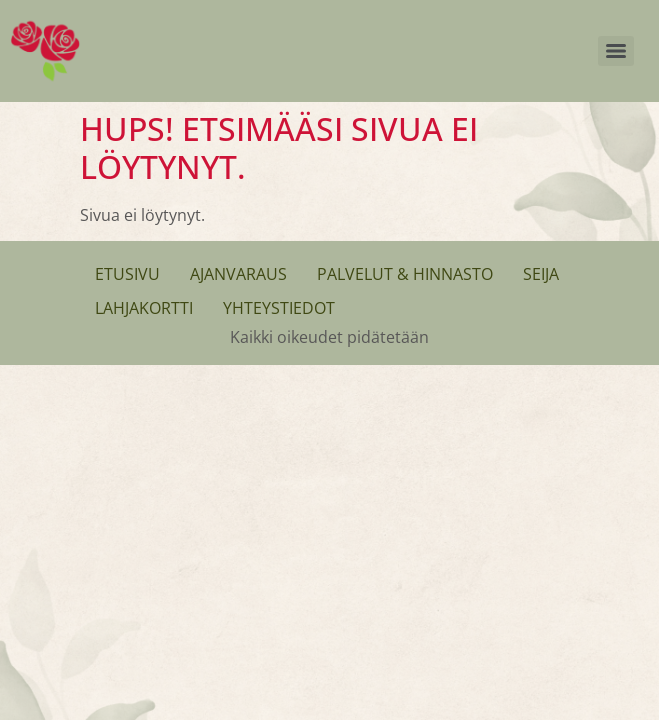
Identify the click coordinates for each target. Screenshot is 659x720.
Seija (541, 274)
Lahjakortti (144, 308)
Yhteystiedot (279, 308)
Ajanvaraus (238, 274)
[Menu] (616, 51)
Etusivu (127, 274)
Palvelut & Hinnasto (405, 274)
